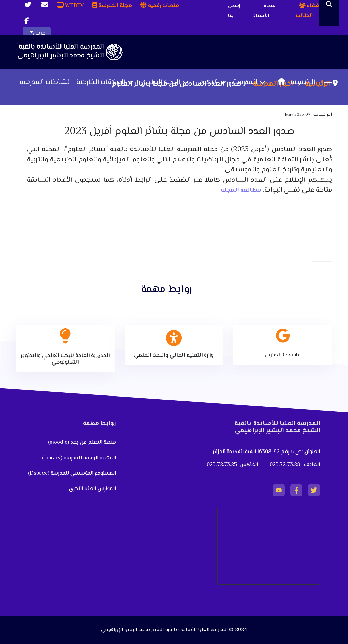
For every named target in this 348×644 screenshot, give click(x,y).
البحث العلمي (160, 82)
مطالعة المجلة (241, 190)
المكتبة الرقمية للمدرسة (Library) (79, 458)
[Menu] (328, 82)
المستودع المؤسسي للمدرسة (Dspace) (72, 473)
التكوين (207, 82)
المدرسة (245, 82)
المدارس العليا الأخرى (92, 489)
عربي (39, 33)
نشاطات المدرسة (45, 82)
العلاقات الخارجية (101, 82)
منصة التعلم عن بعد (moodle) (81, 443)
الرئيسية (295, 82)
